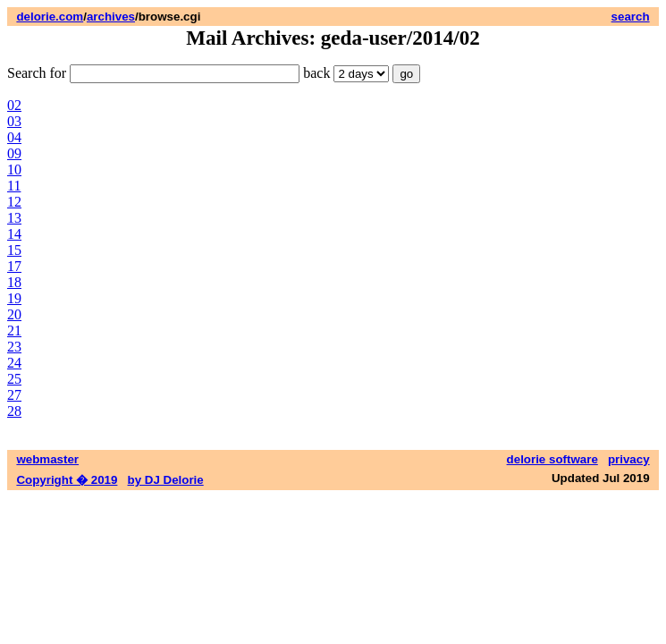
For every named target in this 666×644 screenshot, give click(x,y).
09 (14, 153)
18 (14, 282)
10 (14, 169)
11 (14, 186)
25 (14, 379)
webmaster (47, 459)
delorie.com (50, 17)
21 (14, 330)
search (631, 17)
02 (14, 105)
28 (14, 411)
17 (14, 266)
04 (14, 137)
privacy (629, 459)
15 (14, 250)
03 (14, 121)
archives (111, 17)
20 (14, 314)
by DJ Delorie (166, 480)
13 (14, 218)
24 (14, 363)
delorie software (552, 459)
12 (14, 202)
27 (14, 395)
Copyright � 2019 (67, 480)
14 (14, 234)
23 (14, 347)
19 (14, 298)
